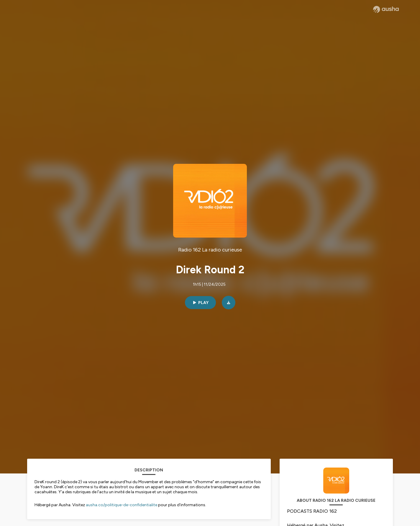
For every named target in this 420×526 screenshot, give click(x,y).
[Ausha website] (386, 9)
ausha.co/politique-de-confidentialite (122, 505)
